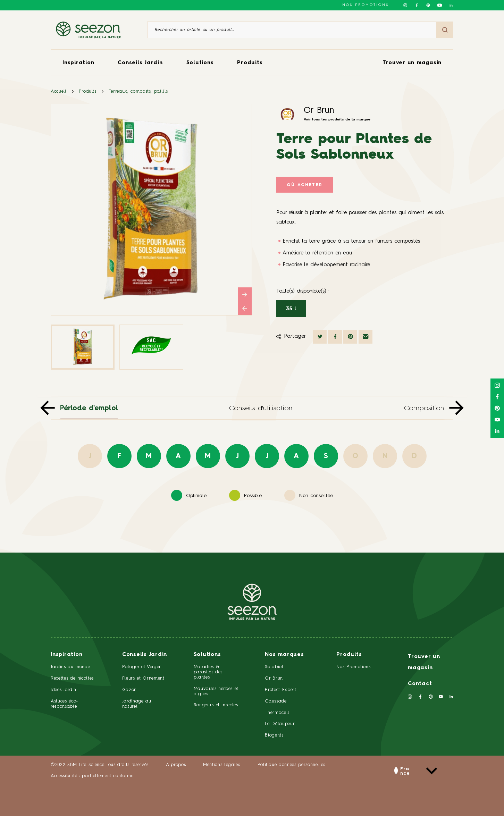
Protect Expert (280, 690)
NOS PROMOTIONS (366, 5)
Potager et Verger (142, 667)
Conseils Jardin (140, 63)
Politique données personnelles (292, 765)
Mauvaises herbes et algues (216, 691)
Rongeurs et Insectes (216, 705)
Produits (250, 63)
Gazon (129, 690)
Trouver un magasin (412, 63)
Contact (420, 684)
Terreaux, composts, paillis (138, 91)
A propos (176, 765)
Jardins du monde (70, 667)
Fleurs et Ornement (143, 678)
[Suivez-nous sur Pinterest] (428, 5)
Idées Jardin (64, 690)
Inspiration (78, 63)
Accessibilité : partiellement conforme (92, 776)
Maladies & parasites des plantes (208, 672)
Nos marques (284, 655)
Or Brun (319, 111)
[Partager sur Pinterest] (350, 337)
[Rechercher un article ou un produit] (292, 30)
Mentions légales (221, 765)
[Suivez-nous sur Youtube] (440, 5)
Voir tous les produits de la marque (337, 119)
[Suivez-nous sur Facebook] (417, 5)
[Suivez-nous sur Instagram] (405, 5)
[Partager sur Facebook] (335, 337)
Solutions (200, 63)
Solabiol (274, 667)
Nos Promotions (353, 667)
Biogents (274, 735)
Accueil (59, 91)
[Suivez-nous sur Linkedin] (451, 5)
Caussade (276, 701)
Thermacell (277, 713)
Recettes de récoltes (72, 678)
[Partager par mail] (366, 337)
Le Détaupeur (280, 724)
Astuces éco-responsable (64, 704)
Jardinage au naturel (137, 704)
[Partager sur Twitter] (320, 337)
